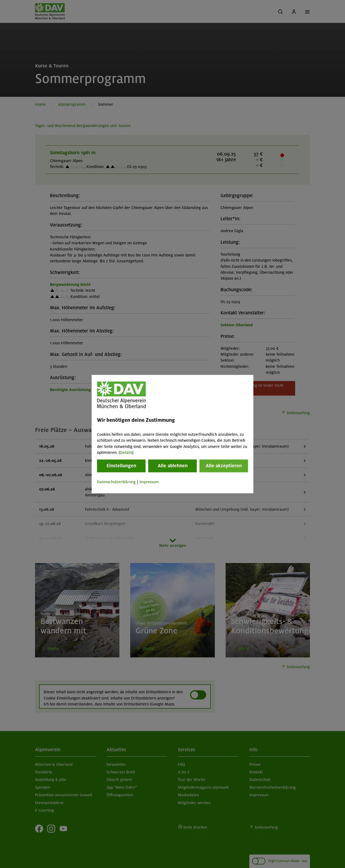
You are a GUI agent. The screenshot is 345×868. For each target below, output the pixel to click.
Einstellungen (121, 466)
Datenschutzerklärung (116, 482)
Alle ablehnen (173, 466)
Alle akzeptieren (224, 466)
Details (126, 452)
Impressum (149, 482)
